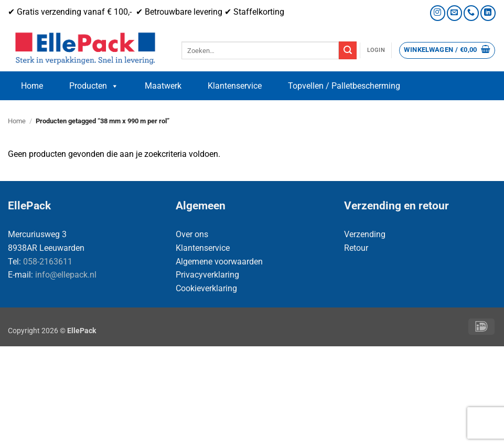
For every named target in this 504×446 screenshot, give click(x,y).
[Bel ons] (471, 13)
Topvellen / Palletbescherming (344, 86)
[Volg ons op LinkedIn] (488, 13)
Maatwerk (163, 86)
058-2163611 (48, 262)
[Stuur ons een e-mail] (454, 13)
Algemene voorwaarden (219, 262)
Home (32, 86)
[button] (376, 50)
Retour (356, 248)
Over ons (192, 234)
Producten (94, 86)
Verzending (365, 234)
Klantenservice (235, 86)
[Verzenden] (348, 50)
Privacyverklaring (207, 275)
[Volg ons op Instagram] (438, 13)
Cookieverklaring (206, 288)
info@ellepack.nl (66, 275)
